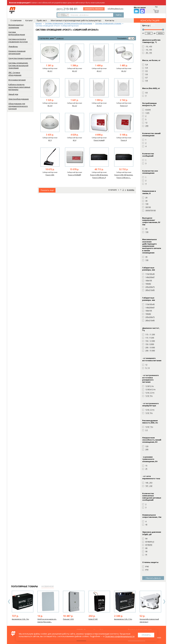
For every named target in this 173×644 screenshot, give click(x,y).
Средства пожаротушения (20, 58)
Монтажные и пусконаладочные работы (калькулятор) (76, 16)
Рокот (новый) (99, 140)
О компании (16, 16)
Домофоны (13, 46)
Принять (146, 635)
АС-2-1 (99, 71)
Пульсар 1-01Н (68, 619)
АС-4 (75, 140)
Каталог (29, 16)
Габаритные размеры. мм (149, 299)
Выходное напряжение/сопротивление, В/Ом (151, 221)
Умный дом (13, 94)
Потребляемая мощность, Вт (149, 104)
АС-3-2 (124, 71)
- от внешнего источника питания (152, 359)
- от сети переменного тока (151, 477)
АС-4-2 (99, 106)
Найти (73, 10)
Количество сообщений (148, 155)
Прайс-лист (42, 16)
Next (164, 602)
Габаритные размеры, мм (149, 269)
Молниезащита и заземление (16, 26)
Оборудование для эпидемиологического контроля (18, 106)
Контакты (110, 16)
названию (62, 38)
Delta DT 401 (93, 619)
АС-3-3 (75, 71)
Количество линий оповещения (151, 134)
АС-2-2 (75, 106)
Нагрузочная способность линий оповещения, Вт (152, 440)
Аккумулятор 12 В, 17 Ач (123, 619)
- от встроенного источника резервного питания (150, 379)
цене (53, 38)
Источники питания (17, 80)
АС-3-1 (50, 71)
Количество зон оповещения (150, 172)
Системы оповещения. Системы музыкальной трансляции (18, 65)
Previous (9, 602)
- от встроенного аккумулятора (150, 405)
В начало (113, 190)
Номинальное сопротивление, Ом (152, 516)
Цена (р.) (146, 25)
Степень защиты (150, 562)
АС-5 (50, 140)
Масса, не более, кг (151, 60)
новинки (48, 586)
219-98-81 (90, 8)
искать (29, 10)
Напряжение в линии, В (149, 192)
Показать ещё (47, 190)
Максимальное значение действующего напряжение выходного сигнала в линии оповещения (152, 246)
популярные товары (25, 586)
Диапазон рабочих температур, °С (151, 41)
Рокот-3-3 (124, 106)
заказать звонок (117, 10)
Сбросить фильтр (153, 578)
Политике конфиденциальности (120, 636)
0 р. (156, 8)
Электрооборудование (19, 99)
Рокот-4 (124, 140)
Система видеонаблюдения (17, 33)
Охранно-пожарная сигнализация (17, 52)
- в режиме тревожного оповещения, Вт (150, 459)
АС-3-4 (50, 106)
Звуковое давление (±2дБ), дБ (152, 533)
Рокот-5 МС (50, 175)
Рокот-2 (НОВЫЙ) (74, 175)
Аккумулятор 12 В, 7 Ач (20, 619)
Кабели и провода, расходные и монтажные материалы (19, 87)
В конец (131, 190)
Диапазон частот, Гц (151, 329)
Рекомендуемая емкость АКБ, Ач (150, 422)
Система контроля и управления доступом (18, 40)
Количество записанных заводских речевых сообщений (152, 497)
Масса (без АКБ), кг (151, 88)
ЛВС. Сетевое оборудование (15, 74)
